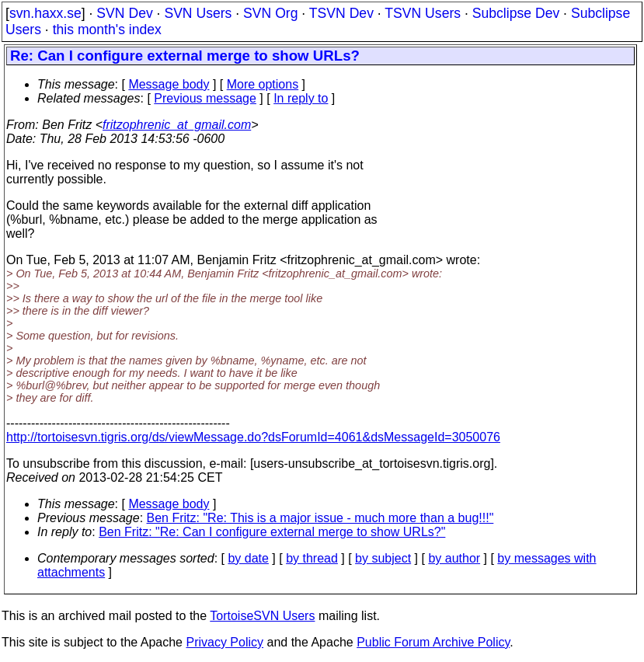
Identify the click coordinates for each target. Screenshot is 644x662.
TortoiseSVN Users (262, 616)
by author (454, 558)
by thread (312, 558)
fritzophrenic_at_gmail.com (177, 125)
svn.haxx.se (45, 13)
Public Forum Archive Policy (433, 642)
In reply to (301, 98)
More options (263, 84)
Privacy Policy (225, 642)
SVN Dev (124, 13)
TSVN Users (423, 13)
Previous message (205, 98)
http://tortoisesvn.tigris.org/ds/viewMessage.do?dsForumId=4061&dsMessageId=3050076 (253, 437)
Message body (169, 84)
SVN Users (198, 13)
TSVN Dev (341, 13)
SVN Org (270, 13)
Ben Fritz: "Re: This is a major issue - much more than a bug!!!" (320, 518)
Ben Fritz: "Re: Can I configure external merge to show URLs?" (272, 532)
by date (248, 558)
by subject (383, 558)
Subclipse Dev (516, 13)
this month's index (107, 30)
